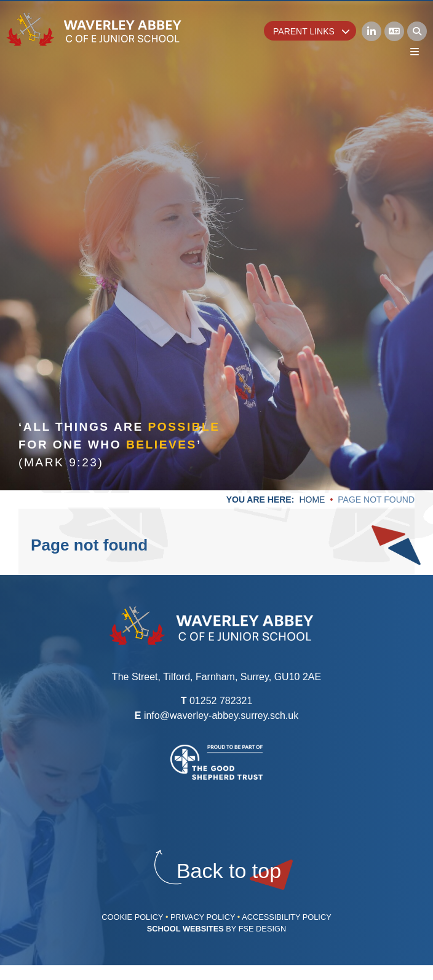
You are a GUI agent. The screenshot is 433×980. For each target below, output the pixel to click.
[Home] (94, 29)
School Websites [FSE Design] (185, 929)
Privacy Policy (203, 917)
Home (312, 500)
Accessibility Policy (287, 917)
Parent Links (312, 31)
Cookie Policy (132, 917)
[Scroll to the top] (229, 871)
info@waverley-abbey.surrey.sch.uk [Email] (221, 715)
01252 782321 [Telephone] (221, 701)
